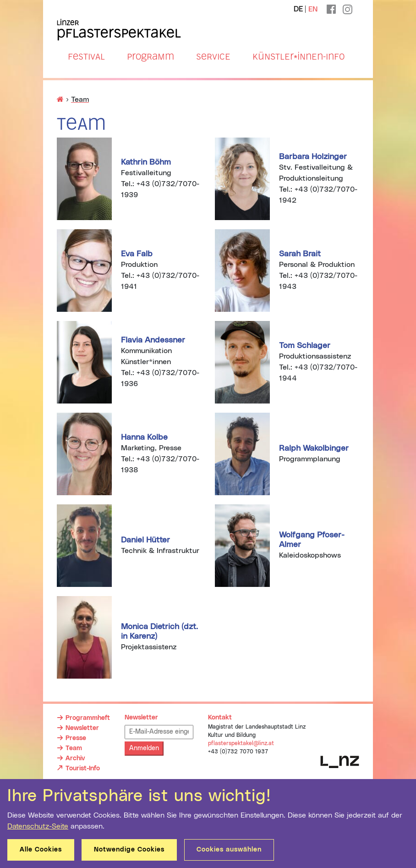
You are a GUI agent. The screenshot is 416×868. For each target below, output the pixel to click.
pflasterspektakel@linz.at (241, 743)
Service (213, 57)
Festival (86, 57)
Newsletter (82, 728)
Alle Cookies (41, 850)
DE (298, 9)
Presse (76, 738)
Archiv (75, 758)
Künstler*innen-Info (298, 57)
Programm (151, 57)
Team (74, 748)
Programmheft (88, 718)
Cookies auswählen (229, 850)
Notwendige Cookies (129, 850)
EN (313, 9)
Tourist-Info (83, 768)
